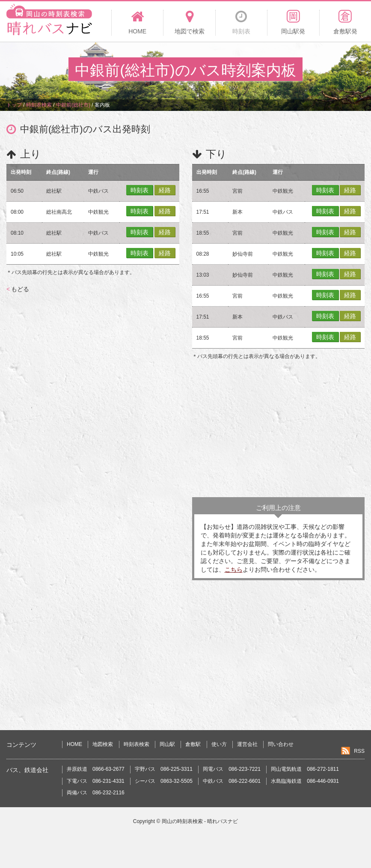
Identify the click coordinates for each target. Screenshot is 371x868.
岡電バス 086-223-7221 (232, 769)
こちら (234, 570)
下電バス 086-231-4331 (96, 781)
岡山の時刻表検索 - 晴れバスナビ (200, 821)
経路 (165, 190)
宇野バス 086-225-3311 (164, 769)
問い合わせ (281, 744)
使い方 (219, 744)
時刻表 (139, 190)
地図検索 (103, 744)
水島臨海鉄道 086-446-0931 (305, 781)
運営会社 (247, 744)
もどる (18, 289)
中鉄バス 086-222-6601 (232, 781)
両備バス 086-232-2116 (96, 793)
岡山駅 (167, 744)
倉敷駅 (193, 744)
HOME (74, 744)
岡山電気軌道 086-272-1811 (305, 769)
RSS (359, 751)
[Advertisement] (279, 429)
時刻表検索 (137, 744)
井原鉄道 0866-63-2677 (96, 769)
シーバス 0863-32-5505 (164, 781)
